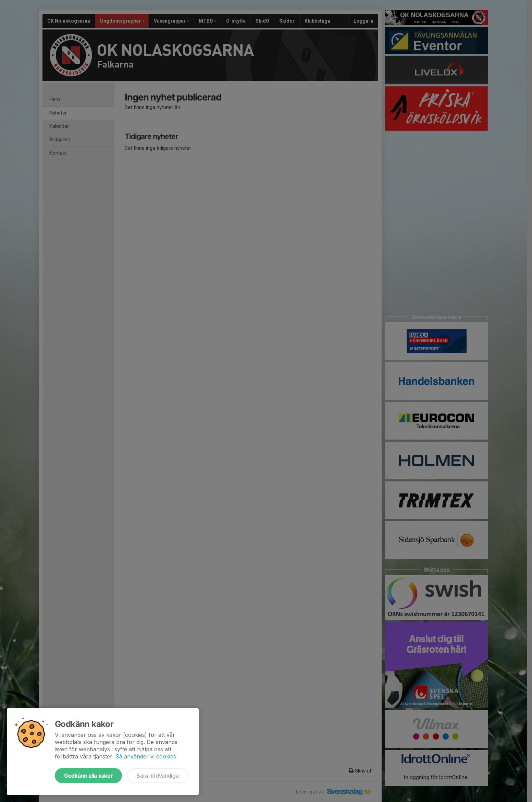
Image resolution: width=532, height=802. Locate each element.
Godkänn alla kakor (88, 776)
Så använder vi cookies (146, 756)
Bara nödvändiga (157, 776)
